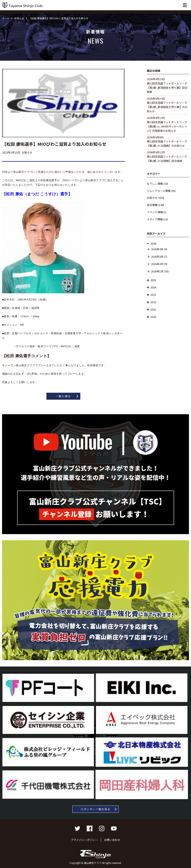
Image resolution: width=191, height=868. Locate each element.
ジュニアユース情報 (159, 191)
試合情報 (152, 205)
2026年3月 (157, 257)
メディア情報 (155, 219)
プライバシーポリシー (84, 840)
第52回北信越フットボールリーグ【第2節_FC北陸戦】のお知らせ (167, 143)
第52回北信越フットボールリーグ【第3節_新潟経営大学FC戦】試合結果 (167, 88)
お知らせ (152, 198)
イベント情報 (155, 212)
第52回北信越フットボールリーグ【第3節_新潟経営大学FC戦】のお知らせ (167, 107)
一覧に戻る (63, 396)
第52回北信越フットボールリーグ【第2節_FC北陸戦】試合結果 (167, 159)
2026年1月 (157, 271)
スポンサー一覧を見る (95, 809)
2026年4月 (157, 249)
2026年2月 (157, 264)
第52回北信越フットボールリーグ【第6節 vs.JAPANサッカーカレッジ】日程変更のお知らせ (167, 126)
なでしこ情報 (155, 184)
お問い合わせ (112, 840)
